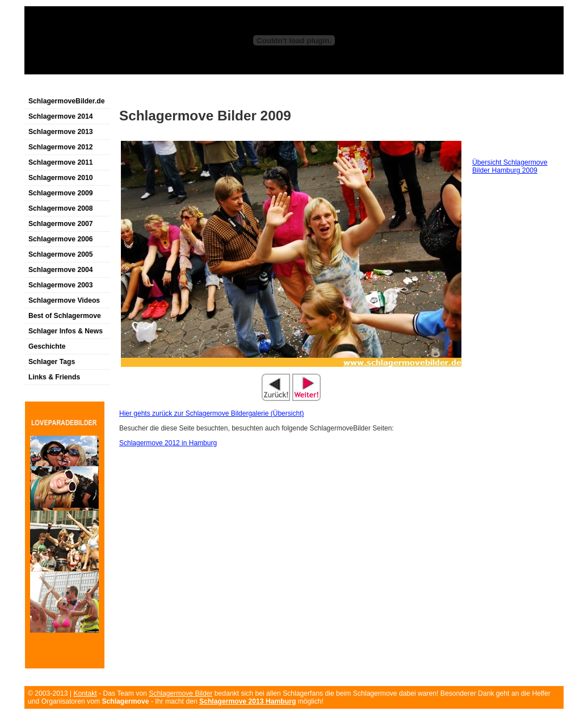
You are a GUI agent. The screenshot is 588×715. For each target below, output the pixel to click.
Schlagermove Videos (64, 300)
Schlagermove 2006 (61, 239)
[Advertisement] (157, 87)
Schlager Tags (52, 362)
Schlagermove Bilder (180, 693)
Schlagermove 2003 (61, 285)
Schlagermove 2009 (61, 193)
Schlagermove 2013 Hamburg (247, 701)
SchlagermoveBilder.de (66, 101)
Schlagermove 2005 (61, 254)
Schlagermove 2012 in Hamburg (168, 443)
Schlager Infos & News (66, 331)
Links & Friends (54, 377)
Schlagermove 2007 (61, 224)
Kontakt (85, 693)
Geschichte (47, 346)
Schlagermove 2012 (61, 147)
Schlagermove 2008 (61, 208)
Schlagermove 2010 (61, 178)
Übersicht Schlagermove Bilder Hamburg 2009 (510, 166)
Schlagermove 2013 (61, 132)
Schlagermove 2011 (61, 162)
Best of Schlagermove (65, 316)
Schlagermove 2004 (61, 270)
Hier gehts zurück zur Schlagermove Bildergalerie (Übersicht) (211, 413)
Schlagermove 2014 (61, 116)
